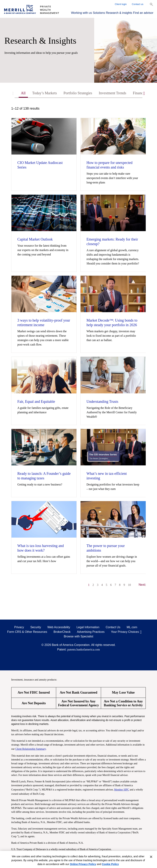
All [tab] (23, 93)
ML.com (132, 627)
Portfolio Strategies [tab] (78, 93)
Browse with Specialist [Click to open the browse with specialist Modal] (78, 636)
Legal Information (88, 627)
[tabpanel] (79, 348)
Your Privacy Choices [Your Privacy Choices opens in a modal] (125, 632)
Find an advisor (143, 13)
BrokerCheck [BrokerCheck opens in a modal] (62, 632)
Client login (121, 4)
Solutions (99, 13)
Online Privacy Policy (83, 864)
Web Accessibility (59, 627)
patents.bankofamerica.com (84, 649)
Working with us (82, 13)
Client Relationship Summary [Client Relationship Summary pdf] (31, 749)
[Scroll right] (144, 93)
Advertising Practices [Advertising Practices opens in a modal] (91, 632)
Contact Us (113, 627)
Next (142, 585)
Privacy (19, 627)
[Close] (151, 857)
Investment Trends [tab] (112, 93)
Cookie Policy (110, 864)
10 (129, 585)
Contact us (138, 4)
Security (36, 627)
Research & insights (119, 13)
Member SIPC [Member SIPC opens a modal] (122, 790)
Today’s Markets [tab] (45, 93)
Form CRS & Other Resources (27, 632)
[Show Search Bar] (151, 4)
